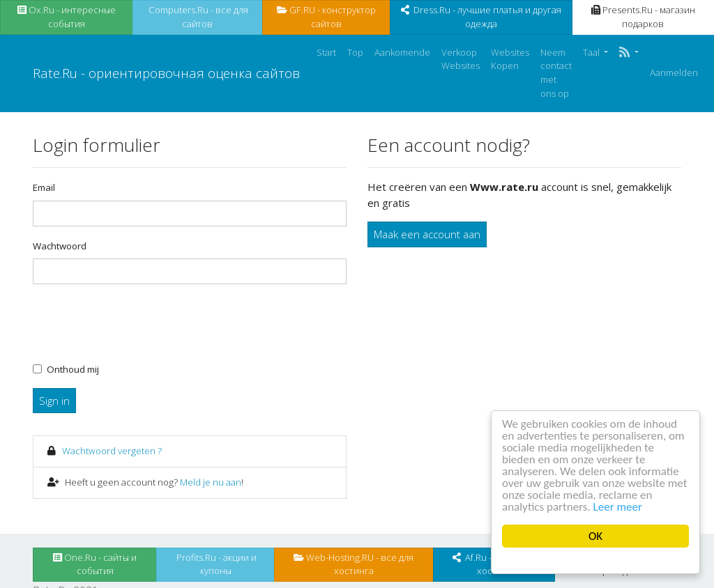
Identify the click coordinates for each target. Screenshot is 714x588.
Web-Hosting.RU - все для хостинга (354, 564)
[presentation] (139, 323)
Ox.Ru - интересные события (67, 17)
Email (44, 187)
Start (326, 52)
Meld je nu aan (211, 482)
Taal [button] (592, 52)
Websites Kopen (510, 59)
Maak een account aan (427, 234)
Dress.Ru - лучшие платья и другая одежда (481, 17)
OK (595, 536)
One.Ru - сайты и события (95, 564)
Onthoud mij (73, 369)
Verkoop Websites (461, 59)
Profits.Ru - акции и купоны (215, 564)
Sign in (54, 401)
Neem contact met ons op (556, 73)
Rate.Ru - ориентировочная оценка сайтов (166, 73)
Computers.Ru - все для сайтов (197, 17)
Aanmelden (674, 72)
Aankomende (402, 52)
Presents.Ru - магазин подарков (643, 17)
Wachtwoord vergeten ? (112, 451)
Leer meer (618, 507)
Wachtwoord (60, 246)
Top (355, 52)
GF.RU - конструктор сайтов (326, 17)
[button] (629, 53)
